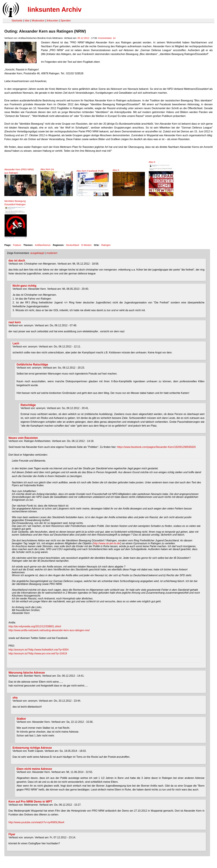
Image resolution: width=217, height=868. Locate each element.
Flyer (12, 834)
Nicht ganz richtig (25, 286)
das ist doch (17, 261)
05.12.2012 (83, 38)
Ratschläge (28, 405)
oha (15, 698)
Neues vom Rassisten (23, 438)
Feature (17, 245)
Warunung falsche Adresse (27, 673)
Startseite (17, 21)
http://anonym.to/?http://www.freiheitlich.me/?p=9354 (39, 650)
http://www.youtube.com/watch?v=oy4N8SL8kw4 (36, 822)
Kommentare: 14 (107, 38)
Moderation (38, 21)
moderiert (52, 253)
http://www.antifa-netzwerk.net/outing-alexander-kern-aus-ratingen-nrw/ (49, 630)
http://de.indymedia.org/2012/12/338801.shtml (35, 626)
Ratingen (106, 245)
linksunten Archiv (55, 10)
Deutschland (72, 245)
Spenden (66, 21)
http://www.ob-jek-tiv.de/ (107, 543)
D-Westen (86, 245)
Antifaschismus (43, 245)
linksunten (52, 21)
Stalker (21, 719)
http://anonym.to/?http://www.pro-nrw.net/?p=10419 (38, 653)
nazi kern (15, 322)
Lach (16, 343)
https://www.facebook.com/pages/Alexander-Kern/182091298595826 (156, 447)
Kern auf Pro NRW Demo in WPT (30, 802)
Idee (27, 21)
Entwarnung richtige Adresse (32, 748)
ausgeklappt (37, 253)
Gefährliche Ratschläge (32, 365)
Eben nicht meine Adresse (34, 769)
